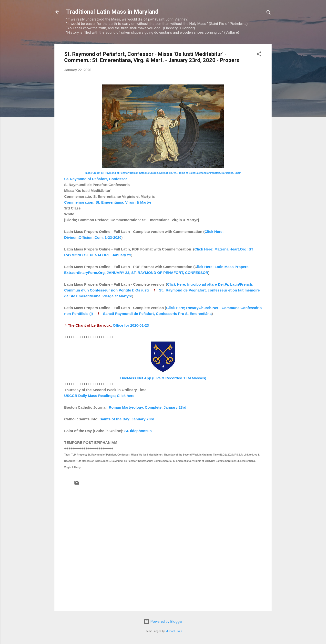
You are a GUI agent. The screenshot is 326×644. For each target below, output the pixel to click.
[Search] (269, 13)
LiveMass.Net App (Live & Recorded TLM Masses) (163, 378)
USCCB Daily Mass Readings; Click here (99, 396)
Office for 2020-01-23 (131, 325)
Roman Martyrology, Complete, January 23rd (148, 407)
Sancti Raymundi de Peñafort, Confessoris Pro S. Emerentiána (157, 314)
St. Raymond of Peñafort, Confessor (96, 179)
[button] (259, 55)
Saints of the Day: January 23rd (127, 419)
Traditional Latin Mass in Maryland (112, 12)
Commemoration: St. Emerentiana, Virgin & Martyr (108, 202)
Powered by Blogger (163, 622)
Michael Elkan (174, 631)
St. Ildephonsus (138, 431)
